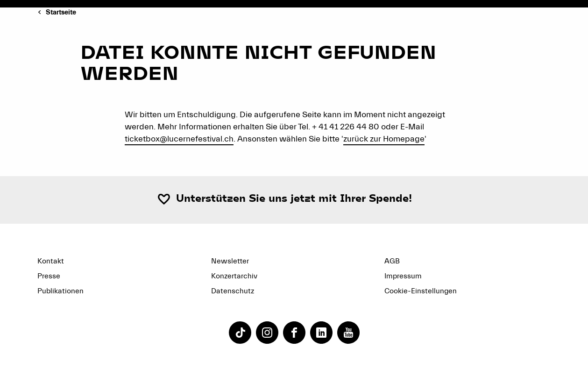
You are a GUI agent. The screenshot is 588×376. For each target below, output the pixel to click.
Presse (49, 276)
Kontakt (51, 261)
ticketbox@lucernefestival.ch (179, 139)
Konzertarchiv (234, 276)
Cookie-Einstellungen (421, 291)
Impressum (403, 276)
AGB (392, 261)
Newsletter (230, 261)
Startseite (61, 12)
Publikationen (60, 291)
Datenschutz (233, 291)
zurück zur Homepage (384, 139)
